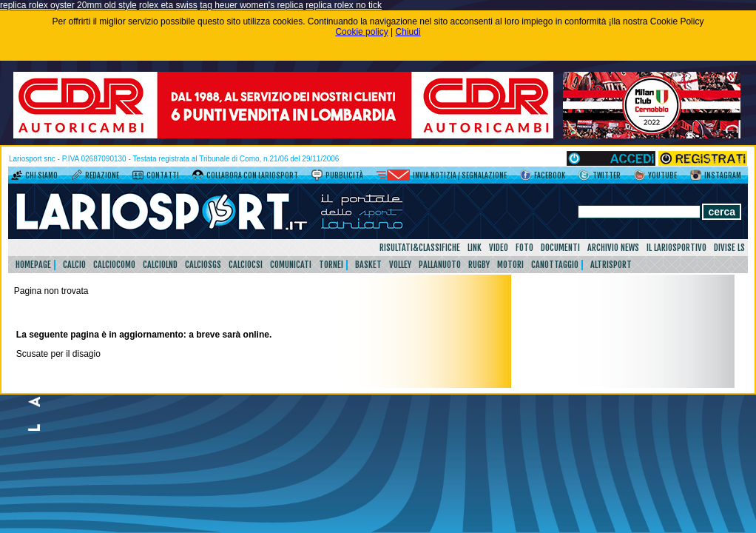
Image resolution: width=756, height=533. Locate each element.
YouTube (662, 175)
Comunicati (291, 265)
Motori (510, 265)
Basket (368, 265)
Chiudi (408, 32)
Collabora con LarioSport (252, 175)
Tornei (331, 265)
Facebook (550, 175)
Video (499, 248)
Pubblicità (344, 175)
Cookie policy (361, 32)
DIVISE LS (729, 248)
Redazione (102, 175)
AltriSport (611, 265)
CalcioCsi (246, 265)
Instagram (723, 175)
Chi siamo (41, 175)
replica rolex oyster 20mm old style (68, 5)
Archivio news (613, 248)
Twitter (607, 175)
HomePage (33, 265)
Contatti (163, 175)
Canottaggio (555, 265)
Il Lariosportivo (676, 248)
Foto (524, 248)
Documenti (560, 248)
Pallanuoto (440, 265)
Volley (400, 265)
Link (475, 248)
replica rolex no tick (344, 5)
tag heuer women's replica (252, 5)
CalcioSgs (203, 265)
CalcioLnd (160, 265)
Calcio (74, 265)
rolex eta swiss (168, 5)
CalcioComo (114, 265)
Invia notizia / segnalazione (460, 175)
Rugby (479, 265)
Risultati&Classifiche (420, 248)
